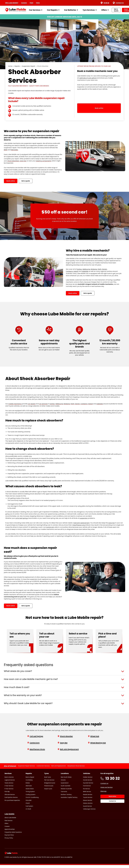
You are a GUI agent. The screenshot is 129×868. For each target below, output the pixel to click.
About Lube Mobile (10, 821)
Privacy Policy (9, 841)
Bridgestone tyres (50, 786)
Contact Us (118, 3)
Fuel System (29, 809)
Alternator (29, 789)
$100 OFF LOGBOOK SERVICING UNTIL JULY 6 (64, 17)
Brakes (28, 786)
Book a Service (9, 780)
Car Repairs (52, 10)
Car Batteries (70, 10)
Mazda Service (88, 798)
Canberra (84, 404)
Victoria (63, 783)
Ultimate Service (10, 798)
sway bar (23, 161)
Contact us (104, 786)
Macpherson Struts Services (76, 769)
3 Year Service (9, 789)
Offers (104, 10)
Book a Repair (30, 780)
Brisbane (67, 404)
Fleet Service (9, 823)
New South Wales (66, 780)
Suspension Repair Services (26, 769)
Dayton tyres (48, 792)
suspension (84, 518)
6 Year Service (9, 792)
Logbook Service (10, 783)
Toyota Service (88, 800)
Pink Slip (7, 795)
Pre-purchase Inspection (12, 803)
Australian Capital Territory (69, 800)
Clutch (28, 806)
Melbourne (59, 404)
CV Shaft (28, 812)
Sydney (52, 404)
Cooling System (30, 798)
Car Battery (29, 783)
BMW (6, 150)
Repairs (17, 66)
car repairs (32, 404)
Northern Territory (66, 798)
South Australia (66, 789)
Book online (11, 181)
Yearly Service (9, 786)
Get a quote (26, 181)
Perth (72, 404)
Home (10, 66)
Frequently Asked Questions (13, 835)
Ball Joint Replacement (59, 769)
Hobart (90, 404)
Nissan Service (88, 803)
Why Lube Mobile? (12, 3)
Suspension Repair (29, 66)
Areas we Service (106, 790)
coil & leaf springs (22, 518)
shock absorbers (13, 161)
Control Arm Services (43, 769)
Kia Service (86, 792)
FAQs (38, 3)
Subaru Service (88, 806)
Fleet (31, 3)
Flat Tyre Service (49, 783)
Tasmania (64, 795)
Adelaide (100, 404)
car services (43, 404)
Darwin (77, 404)
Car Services (35, 10)
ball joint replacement (82, 523)
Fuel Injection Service (11, 800)
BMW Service (87, 795)
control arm (50, 527)
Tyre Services (89, 10)
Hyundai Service (88, 786)
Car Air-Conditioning (32, 800)
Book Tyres (48, 780)
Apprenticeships (10, 832)
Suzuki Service (87, 809)
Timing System (30, 795)
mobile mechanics (15, 404)
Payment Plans (9, 838)
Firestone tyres (49, 789)
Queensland (65, 786)
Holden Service (88, 780)
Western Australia (66, 792)
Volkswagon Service (89, 812)
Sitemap (103, 794)
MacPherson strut (79, 525)
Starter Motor (30, 792)
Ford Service (87, 789)
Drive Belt (29, 803)
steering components (44, 161)
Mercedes (14, 150)
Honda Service (88, 783)
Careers (24, 3)
